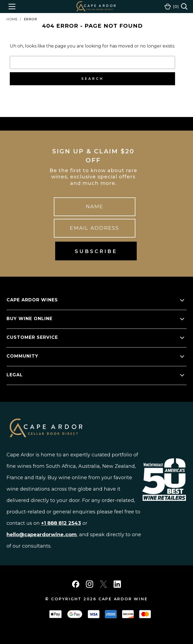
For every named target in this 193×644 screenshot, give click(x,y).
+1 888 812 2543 (61, 523)
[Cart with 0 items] (172, 7)
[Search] (184, 7)
